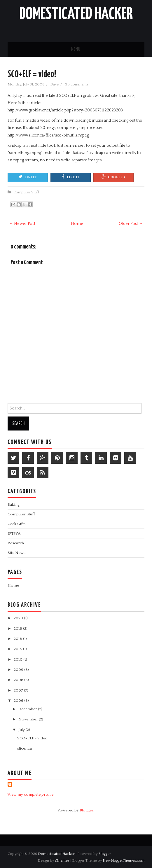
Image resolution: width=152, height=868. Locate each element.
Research (16, 543)
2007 (19, 690)
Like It (71, 177)
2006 (19, 701)
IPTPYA (14, 533)
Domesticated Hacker (76, 14)
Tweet (28, 177)
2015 (18, 649)
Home (77, 224)
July (22, 730)
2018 (18, 639)
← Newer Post (22, 224)
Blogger (87, 810)
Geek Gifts (16, 524)
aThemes (62, 860)
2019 (18, 629)
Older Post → (131, 224)
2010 (19, 659)
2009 (19, 670)
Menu (76, 49)
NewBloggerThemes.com (124, 860)
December (28, 709)
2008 (19, 680)
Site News (16, 553)
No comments (77, 84)
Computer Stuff (26, 192)
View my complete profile (30, 794)
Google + (113, 177)
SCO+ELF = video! (32, 74)
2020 (19, 618)
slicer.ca (25, 748)
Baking (14, 505)
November (29, 719)
